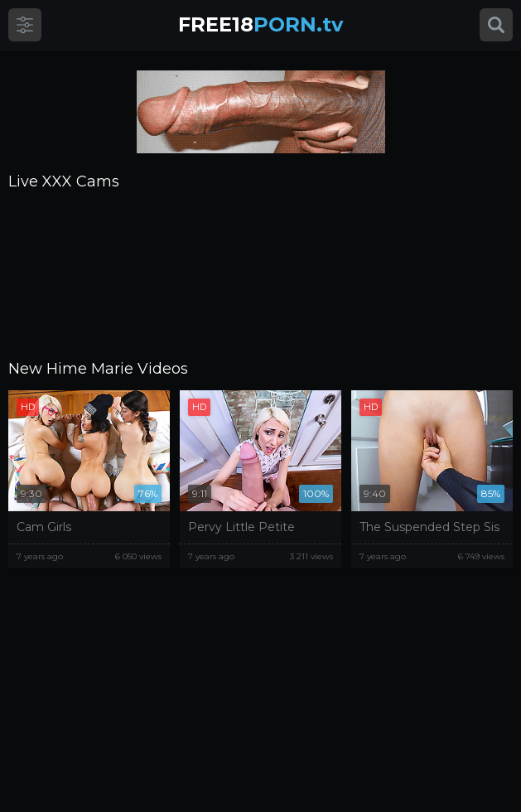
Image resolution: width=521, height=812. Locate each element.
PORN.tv (260, 24)
